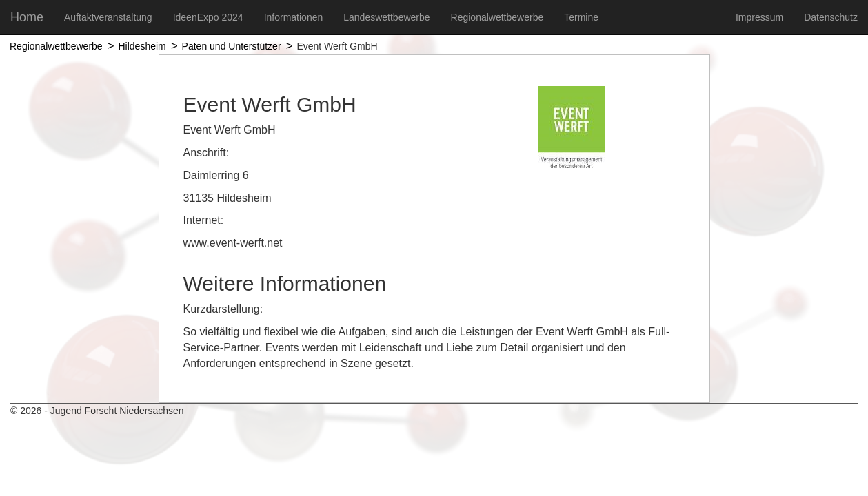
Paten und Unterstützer (232, 46)
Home (27, 17)
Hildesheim (142, 46)
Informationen (294, 17)
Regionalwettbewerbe (497, 17)
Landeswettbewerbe (386, 17)
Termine (581, 17)
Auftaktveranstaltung (108, 17)
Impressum (759, 17)
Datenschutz (831, 17)
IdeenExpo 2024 (208, 17)
